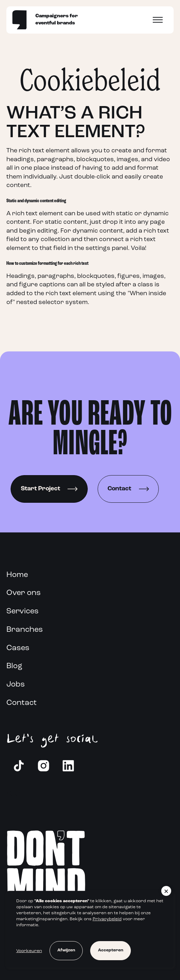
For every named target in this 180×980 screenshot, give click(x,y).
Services (22, 611)
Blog (14, 666)
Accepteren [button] (111, 950)
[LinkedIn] (68, 766)
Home (17, 575)
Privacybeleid (107, 919)
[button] (166, 891)
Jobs (16, 685)
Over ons (24, 593)
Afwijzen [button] (66, 950)
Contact (22, 703)
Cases (18, 648)
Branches (25, 630)
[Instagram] (43, 766)
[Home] (19, 20)
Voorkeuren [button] (29, 951)
